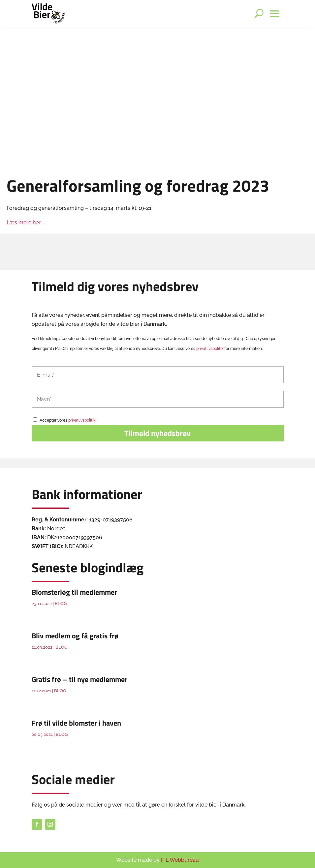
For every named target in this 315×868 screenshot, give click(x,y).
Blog (61, 604)
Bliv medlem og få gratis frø (75, 636)
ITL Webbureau (180, 860)
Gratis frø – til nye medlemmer (79, 679)
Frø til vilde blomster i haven (76, 723)
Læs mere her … (26, 223)
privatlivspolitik (210, 349)
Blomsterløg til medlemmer (74, 592)
